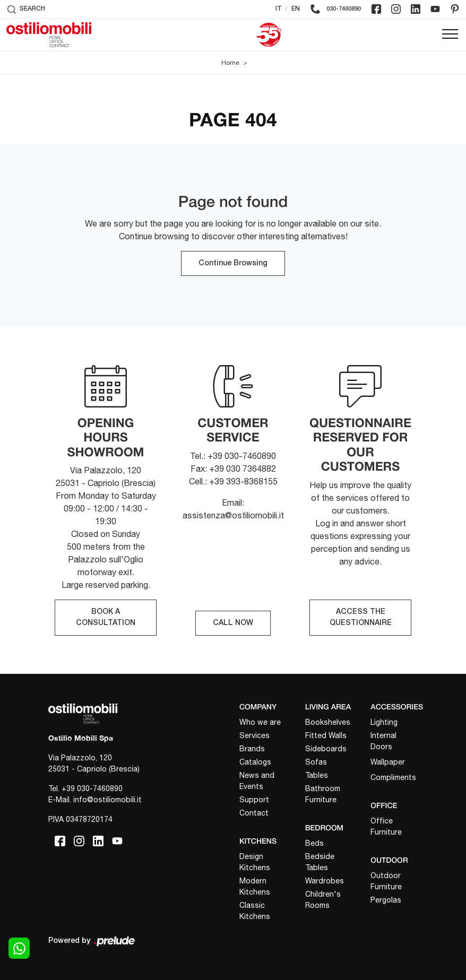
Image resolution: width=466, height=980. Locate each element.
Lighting (384, 722)
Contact (254, 813)
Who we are (260, 722)
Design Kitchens (255, 862)
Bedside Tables (320, 862)
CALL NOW (233, 623)
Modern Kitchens (255, 886)
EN (296, 9)
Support (254, 800)
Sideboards (326, 749)
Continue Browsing (233, 263)
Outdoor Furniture (386, 881)
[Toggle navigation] (450, 34)
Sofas (316, 762)
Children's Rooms (323, 900)
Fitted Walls (326, 735)
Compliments (393, 777)
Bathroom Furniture (323, 794)
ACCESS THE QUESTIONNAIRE (361, 618)
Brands (252, 749)
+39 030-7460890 (92, 788)
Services (254, 735)
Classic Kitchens (255, 911)
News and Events (257, 781)
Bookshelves (328, 722)
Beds (314, 843)
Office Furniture (386, 826)
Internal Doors (383, 741)
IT (279, 9)
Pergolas (386, 900)
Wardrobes (325, 881)
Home (230, 63)
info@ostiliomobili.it (107, 800)
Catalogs (255, 762)
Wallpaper (388, 762)
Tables (317, 775)
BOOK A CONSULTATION (106, 618)
